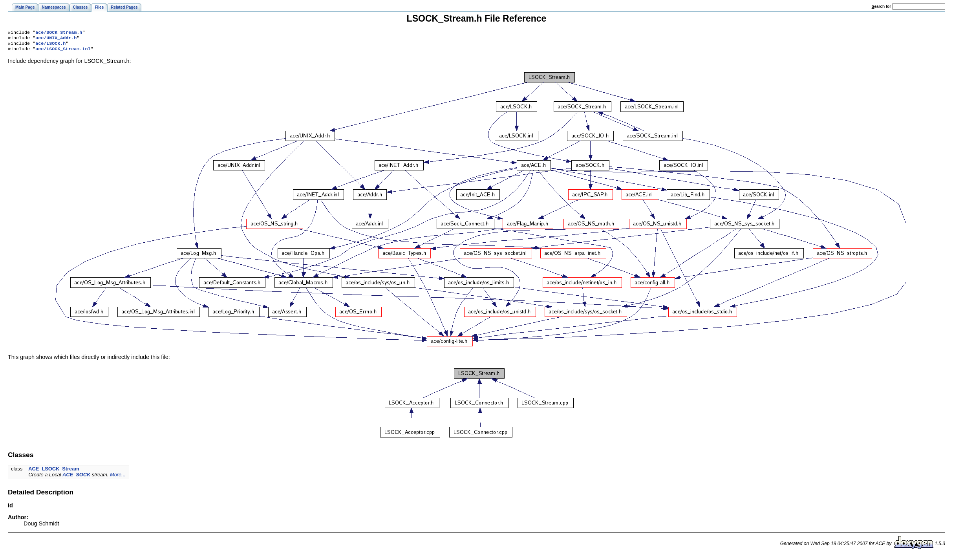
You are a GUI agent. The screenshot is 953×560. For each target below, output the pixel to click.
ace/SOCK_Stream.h (59, 33)
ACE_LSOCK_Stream (54, 472)
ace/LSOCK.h (50, 46)
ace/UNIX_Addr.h (56, 39)
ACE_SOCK (76, 478)
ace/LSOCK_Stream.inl (63, 52)
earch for (881, 6)
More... (118, 478)
